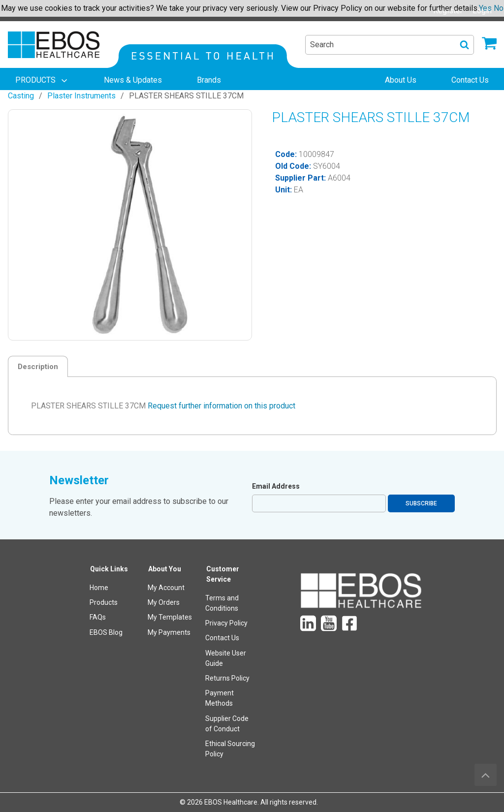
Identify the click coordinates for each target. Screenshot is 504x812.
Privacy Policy (226, 623)
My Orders (164, 602)
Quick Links (109, 569)
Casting (21, 96)
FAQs (98, 617)
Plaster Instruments (81, 96)
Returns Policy (227, 678)
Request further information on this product (221, 406)
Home (99, 588)
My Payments (169, 632)
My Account (166, 588)
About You (165, 569)
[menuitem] (42, 80)
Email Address (276, 486)
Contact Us (222, 638)
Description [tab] (38, 367)
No (499, 8)
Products (104, 602)
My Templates (170, 617)
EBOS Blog (106, 632)
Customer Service (223, 574)
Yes (485, 8)
